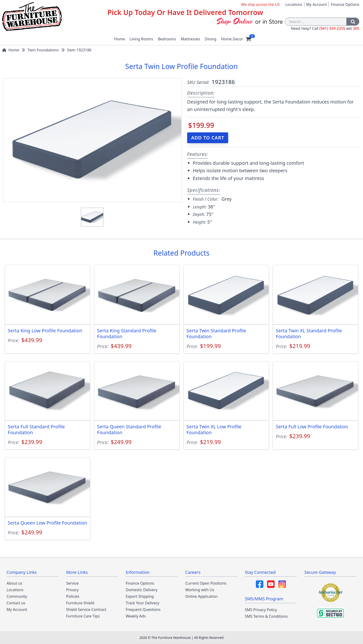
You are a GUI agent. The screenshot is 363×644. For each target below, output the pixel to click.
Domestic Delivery (142, 590)
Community (17, 596)
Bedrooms (167, 39)
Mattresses (190, 39)
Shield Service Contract (86, 609)
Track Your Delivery (142, 603)
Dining (211, 39)
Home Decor (232, 39)
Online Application (201, 596)
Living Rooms (142, 39)
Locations (294, 4)
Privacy (72, 590)
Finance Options (345, 4)
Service (72, 583)
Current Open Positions (206, 583)
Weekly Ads (136, 616)
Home (120, 39)
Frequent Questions (143, 609)
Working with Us (200, 590)
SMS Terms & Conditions (266, 616)
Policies (73, 596)
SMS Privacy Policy (261, 610)
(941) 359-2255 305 (339, 28)
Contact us (16, 603)
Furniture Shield (80, 603)
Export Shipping (140, 596)
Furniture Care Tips (83, 616)
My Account (317, 4)
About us (14, 583)
